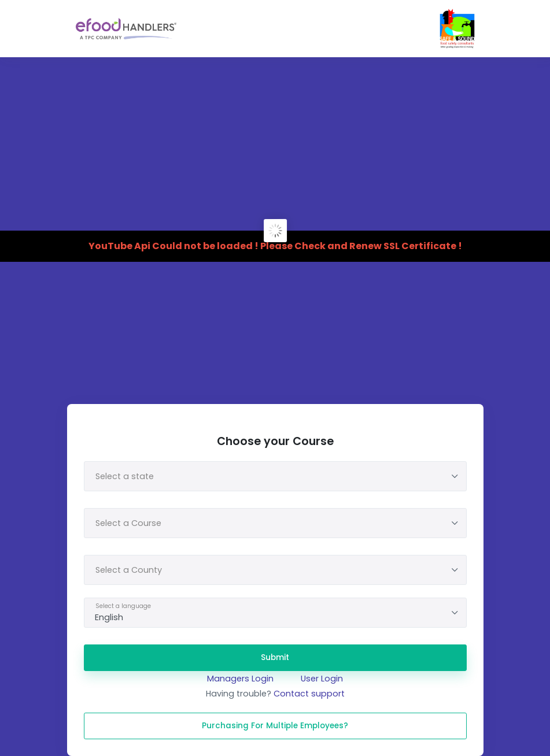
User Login (322, 679)
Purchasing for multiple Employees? (275, 726)
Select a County (129, 570)
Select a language (123, 606)
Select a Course (128, 523)
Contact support (309, 694)
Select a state (125, 476)
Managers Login (240, 679)
